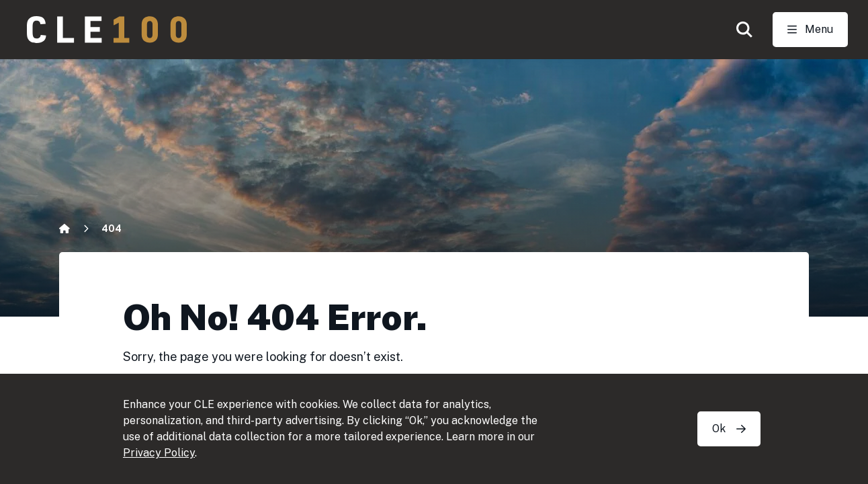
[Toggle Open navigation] (810, 30)
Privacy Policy (159, 453)
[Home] (64, 229)
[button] (744, 30)
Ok (729, 429)
